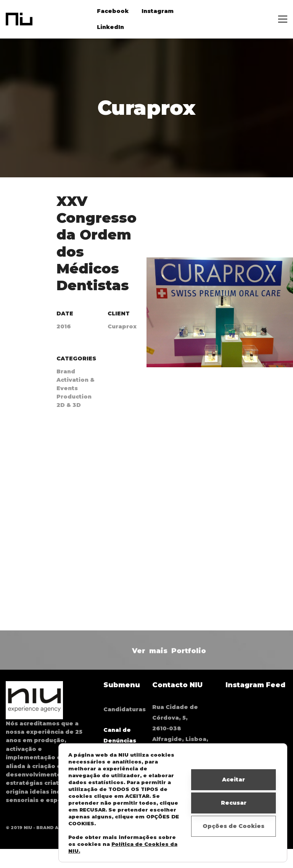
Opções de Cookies (233, 826)
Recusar (234, 803)
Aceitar (233, 780)
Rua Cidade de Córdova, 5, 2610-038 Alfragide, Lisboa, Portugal (180, 728)
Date (65, 313)
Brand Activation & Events (76, 380)
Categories (76, 358)
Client (119, 313)
